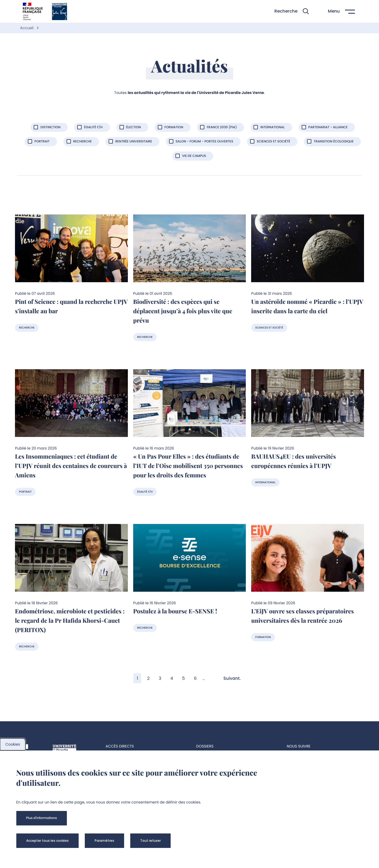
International (272, 127)
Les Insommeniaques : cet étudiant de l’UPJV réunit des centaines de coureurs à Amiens (71, 466)
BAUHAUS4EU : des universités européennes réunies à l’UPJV (293, 461)
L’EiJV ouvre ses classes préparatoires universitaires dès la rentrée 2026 (303, 616)
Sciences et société (273, 141)
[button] (292, 11)
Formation (174, 127)
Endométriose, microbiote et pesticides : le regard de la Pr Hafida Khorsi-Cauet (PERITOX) (70, 620)
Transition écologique (334, 141)
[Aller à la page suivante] (234, 678)
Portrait (25, 492)
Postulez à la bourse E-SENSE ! (175, 611)
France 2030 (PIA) (222, 127)
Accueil (27, 28)
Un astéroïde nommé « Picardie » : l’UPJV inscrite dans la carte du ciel (307, 306)
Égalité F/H (145, 492)
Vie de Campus (194, 156)
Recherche (27, 328)
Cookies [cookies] (13, 744)
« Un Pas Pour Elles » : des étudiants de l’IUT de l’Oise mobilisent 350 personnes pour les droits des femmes (188, 466)
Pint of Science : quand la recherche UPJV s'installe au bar (71, 306)
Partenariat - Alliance (328, 127)
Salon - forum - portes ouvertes (204, 141)
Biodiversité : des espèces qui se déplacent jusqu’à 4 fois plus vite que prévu (183, 311)
